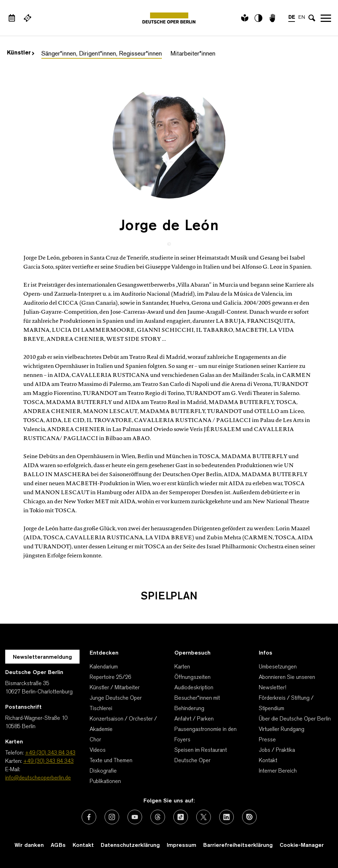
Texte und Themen (111, 761)
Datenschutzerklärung (130, 845)
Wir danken (29, 845)
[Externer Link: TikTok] (181, 817)
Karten (182, 667)
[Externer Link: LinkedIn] (226, 817)
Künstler (21, 53)
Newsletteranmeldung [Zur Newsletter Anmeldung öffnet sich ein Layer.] (42, 657)
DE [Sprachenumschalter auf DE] (292, 18)
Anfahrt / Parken (194, 719)
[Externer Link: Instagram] (112, 817)
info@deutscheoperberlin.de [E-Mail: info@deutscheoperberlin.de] (38, 778)
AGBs (58, 845)
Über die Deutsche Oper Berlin (295, 719)
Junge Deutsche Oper (116, 698)
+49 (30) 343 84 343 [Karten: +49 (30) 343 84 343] (48, 761)
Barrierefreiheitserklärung (238, 845)
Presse (267, 740)
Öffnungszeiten (192, 677)
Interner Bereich (278, 771)
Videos (98, 750)
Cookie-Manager (302, 845)
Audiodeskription (194, 688)
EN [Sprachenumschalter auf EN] (302, 18)
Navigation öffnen (326, 18)
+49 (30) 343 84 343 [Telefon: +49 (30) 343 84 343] (50, 753)
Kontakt (268, 761)
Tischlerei (101, 709)
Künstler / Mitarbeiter (115, 688)
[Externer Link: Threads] (158, 817)
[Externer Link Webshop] (27, 18)
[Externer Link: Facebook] (89, 817)
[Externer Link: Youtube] (135, 817)
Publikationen (105, 782)
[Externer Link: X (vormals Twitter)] (204, 817)
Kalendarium (104, 667)
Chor (95, 740)
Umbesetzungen (278, 667)
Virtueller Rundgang (282, 730)
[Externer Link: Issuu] (249, 817)
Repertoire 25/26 (110, 677)
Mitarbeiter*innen (193, 54)
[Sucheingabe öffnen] (312, 18)
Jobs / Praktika (277, 750)
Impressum (182, 845)
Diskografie (103, 771)
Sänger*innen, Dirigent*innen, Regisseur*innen (102, 54)
